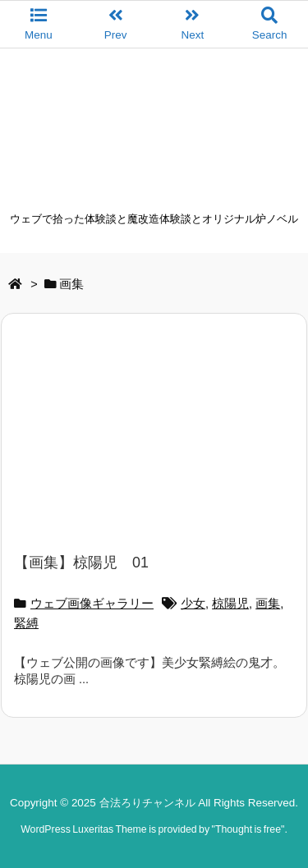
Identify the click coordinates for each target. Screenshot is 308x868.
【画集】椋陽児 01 (81, 563)
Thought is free (248, 829)
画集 (268, 604)
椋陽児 (230, 604)
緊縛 (26, 623)
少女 (193, 604)
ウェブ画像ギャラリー (92, 604)
